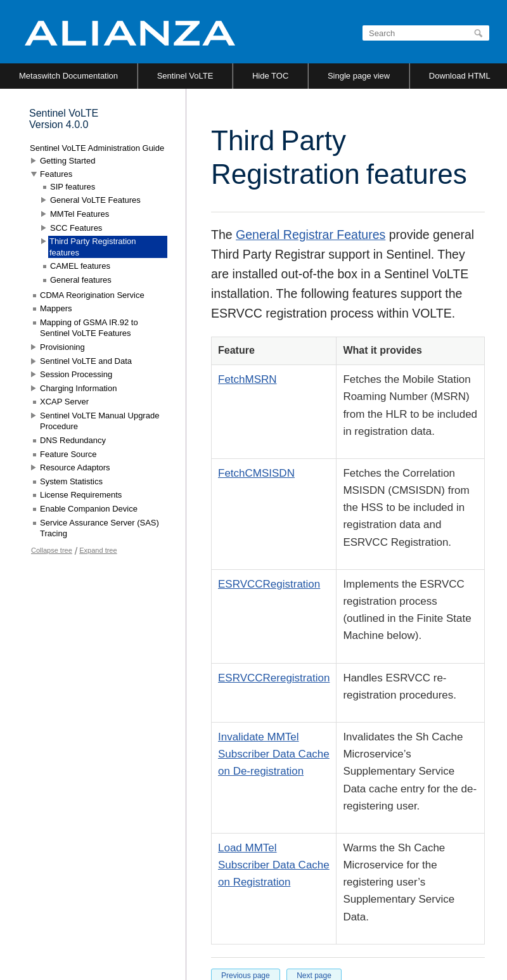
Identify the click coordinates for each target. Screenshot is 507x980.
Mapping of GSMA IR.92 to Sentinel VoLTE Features (89, 328)
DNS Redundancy (73, 440)
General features (81, 280)
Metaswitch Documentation (68, 76)
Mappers (56, 308)
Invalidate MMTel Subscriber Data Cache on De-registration (274, 754)
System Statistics (71, 481)
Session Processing (76, 374)
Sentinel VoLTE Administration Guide (97, 148)
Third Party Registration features (93, 247)
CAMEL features (80, 266)
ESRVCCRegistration (269, 584)
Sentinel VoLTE (185, 76)
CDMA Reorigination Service (92, 295)
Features (56, 174)
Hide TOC (270, 76)
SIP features (73, 187)
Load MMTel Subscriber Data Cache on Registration (274, 865)
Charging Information (78, 388)
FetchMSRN (247, 379)
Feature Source (68, 454)
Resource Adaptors (75, 467)
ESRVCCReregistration (274, 678)
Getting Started (67, 161)
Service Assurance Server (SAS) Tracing (99, 528)
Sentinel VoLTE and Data (86, 361)
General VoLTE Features (95, 200)
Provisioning (62, 347)
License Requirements (81, 495)
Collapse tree (52, 550)
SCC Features (76, 228)
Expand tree (98, 550)
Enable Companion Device (89, 509)
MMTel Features (80, 214)
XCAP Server (64, 402)
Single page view (359, 76)
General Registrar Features (311, 235)
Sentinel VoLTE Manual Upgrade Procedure (99, 421)
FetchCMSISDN (256, 473)
